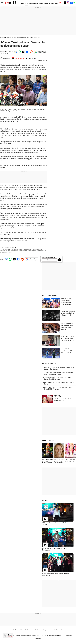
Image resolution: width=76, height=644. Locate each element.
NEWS (27, 3)
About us (62, 635)
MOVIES (36, 3)
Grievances (38, 638)
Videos (50, 630)
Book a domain (29, 630)
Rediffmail (38, 630)
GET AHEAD (51, 3)
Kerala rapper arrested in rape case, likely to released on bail (68, 313)
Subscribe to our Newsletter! (48, 257)
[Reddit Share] (31, 52)
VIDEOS (45, 501)
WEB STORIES (48, 441)
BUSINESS (31, 3)
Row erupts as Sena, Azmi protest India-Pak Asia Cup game (68, 338)
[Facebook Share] (27, 52)
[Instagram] (68, 3)
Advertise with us (29, 635)
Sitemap (51, 635)
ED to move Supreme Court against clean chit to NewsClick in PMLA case (60, 388)
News (6, 37)
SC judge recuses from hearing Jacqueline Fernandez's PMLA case (58, 378)
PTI (6, 52)
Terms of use (69, 635)
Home (2, 37)
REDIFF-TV (58, 3)
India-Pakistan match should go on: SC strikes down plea (68, 351)
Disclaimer (37, 635)
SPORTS (46, 3)
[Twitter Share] (23, 52)
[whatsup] (74, 3)
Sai (7, 53)
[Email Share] (15, 52)
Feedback (56, 635)
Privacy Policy (44, 635)
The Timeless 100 (58, 630)
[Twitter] (65, 3)
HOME (23, 3)
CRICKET (41, 3)
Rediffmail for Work (18, 630)
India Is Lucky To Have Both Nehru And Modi (63, 400)
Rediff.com (20, 635)
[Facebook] (71, 3)
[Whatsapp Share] (19, 52)
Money (44, 630)
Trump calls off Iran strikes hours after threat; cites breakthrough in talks (59, 373)
